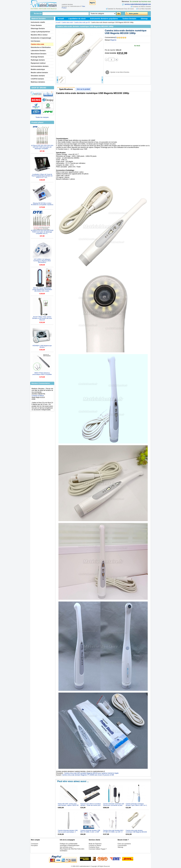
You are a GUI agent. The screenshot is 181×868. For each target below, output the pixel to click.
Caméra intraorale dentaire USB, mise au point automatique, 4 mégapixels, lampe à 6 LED (68, 832)
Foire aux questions (124, 844)
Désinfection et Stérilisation (41, 47)
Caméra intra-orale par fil (82, 22)
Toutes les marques (42, 117)
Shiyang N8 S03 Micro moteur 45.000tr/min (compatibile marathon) (42, 204)
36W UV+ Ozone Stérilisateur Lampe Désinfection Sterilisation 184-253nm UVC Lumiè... (42, 290)
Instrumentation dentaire (40, 66)
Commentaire (122, 845)
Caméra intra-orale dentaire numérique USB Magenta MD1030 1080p (136, 832)
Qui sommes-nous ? (67, 847)
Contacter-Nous (94, 847)
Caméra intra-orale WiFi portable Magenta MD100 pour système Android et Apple (91, 773)
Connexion (35, 844)
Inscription (34, 845)
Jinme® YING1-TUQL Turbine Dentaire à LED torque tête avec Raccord (42, 318)
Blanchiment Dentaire (39, 54)
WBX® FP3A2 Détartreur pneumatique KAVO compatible (42, 374)
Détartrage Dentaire (38, 29)
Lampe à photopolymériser (40, 32)
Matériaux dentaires (38, 82)
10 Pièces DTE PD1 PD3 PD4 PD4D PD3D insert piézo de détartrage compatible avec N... (42, 232)
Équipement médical (38, 63)
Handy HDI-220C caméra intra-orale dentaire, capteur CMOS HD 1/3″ (68, 805)
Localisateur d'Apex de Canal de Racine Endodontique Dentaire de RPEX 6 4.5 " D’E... (42, 176)
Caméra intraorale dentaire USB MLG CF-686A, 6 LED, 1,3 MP (90, 831)
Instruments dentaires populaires (104, 19)
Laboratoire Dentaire (38, 51)
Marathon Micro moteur (39, 35)
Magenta (113, 40)
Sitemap (144, 19)
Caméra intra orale (37, 44)
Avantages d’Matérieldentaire (70, 845)
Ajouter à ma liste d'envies (120, 72)
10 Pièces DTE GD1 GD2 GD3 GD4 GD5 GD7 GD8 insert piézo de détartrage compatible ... (42, 147)
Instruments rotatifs (38, 22)
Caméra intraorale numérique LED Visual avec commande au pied (114, 804)
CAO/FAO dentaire (37, 79)
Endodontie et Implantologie (41, 38)
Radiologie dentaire (38, 60)
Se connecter (134, 2)
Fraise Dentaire (36, 25)
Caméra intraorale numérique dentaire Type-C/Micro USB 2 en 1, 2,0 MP (136, 805)
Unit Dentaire (36, 41)
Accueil (61, 19)
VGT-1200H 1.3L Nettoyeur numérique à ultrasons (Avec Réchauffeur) (42, 261)
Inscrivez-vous (146, 2)
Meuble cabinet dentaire (39, 73)
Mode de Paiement (95, 844)
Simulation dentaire (38, 76)
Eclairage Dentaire (37, 57)
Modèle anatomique (38, 69)
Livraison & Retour (38, 398)
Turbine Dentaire (129, 19)
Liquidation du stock (77, 19)
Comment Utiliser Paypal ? (98, 849)
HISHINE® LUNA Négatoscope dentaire (42, 346)
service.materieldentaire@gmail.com (138, 4)
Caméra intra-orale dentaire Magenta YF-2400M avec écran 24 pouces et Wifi (88, 775)
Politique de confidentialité (69, 844)
